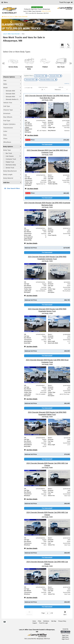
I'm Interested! (47, 145)
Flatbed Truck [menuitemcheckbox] (10, 162)
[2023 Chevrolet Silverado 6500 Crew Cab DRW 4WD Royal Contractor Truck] (47, 151)
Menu (5, 2)
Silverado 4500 (40, 76)
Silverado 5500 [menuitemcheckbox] (10, 94)
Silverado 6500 (30, 80)
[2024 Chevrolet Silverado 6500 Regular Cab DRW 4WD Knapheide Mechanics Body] (47, 204)
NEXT (65, 613)
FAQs (40, 621)
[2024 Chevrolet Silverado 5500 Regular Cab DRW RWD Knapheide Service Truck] (47, 310)
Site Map (54, 621)
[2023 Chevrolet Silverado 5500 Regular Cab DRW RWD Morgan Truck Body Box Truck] (47, 97)
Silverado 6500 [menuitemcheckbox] (10, 97)
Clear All (67, 84)
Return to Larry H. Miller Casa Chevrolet (15, 17)
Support (35, 623)
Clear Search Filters (12, 188)
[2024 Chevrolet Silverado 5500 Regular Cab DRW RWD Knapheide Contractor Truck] (47, 258)
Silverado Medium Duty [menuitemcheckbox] (13, 99)
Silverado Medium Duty (47, 80)
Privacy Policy (62, 621)
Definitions (46, 621)
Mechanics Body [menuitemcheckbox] (11, 165)
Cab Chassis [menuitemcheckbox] (9, 156)
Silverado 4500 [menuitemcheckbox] (10, 91)
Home (34, 621)
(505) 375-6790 (46, 11)
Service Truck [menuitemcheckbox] (10, 168)
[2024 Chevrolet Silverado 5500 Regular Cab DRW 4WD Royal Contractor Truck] (47, 361)
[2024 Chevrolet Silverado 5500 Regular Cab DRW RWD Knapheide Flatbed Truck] (47, 413)
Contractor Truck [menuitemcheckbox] (11, 159)
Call (68, 46)
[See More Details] (32, 135)
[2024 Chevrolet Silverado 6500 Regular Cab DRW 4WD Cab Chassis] (47, 464)
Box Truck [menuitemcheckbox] (9, 153)
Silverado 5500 (54, 76)
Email (62, 46)
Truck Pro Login (43, 623)
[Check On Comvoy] (5, 622)
